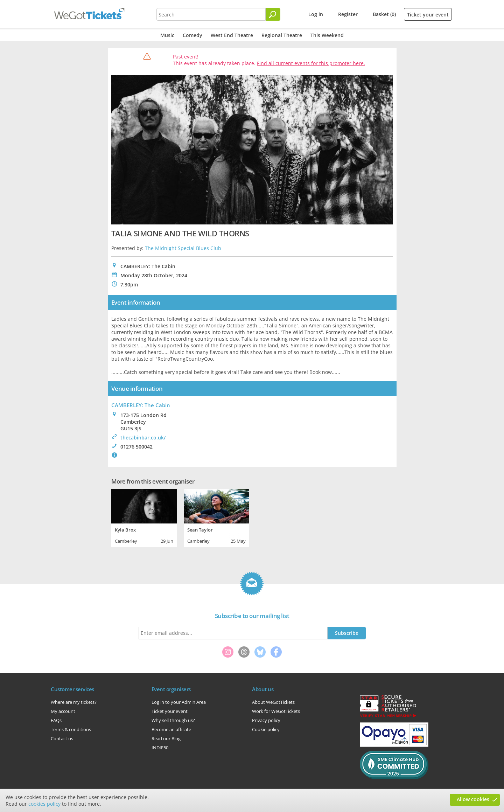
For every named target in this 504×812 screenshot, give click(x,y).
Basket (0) (384, 14)
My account (63, 711)
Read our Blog (166, 738)
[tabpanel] (144, 517)
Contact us (62, 738)
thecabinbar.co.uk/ (143, 438)
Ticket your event (428, 15)
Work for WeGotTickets (276, 711)
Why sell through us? (173, 720)
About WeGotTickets (273, 702)
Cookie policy (266, 729)
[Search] (273, 14)
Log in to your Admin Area (179, 702)
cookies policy (44, 804)
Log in (316, 14)
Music (167, 35)
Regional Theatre (282, 35)
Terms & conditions (71, 729)
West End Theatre (232, 35)
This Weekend (327, 35)
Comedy (192, 35)
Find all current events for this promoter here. (311, 63)
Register (348, 14)
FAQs (56, 720)
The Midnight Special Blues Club (183, 248)
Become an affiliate (171, 729)
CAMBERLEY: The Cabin (141, 405)
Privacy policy (266, 720)
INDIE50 (160, 748)
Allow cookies (473, 799)
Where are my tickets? (74, 702)
